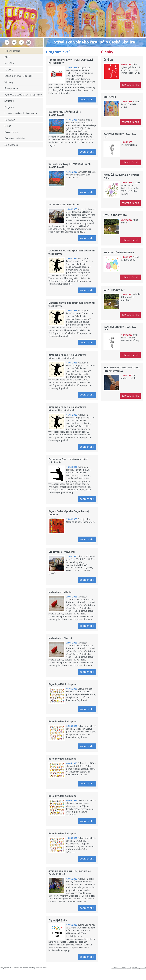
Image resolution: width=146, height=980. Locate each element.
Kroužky (9, 63)
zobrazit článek (130, 85)
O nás (8, 126)
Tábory (9, 69)
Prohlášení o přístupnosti (121, 968)
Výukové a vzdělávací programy (23, 95)
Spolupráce (11, 145)
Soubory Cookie (140, 968)
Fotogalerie (11, 88)
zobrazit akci (87, 100)
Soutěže (9, 101)
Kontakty (10, 120)
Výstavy (9, 82)
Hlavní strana (12, 51)
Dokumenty (11, 132)
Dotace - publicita (15, 138)
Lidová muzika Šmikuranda (21, 113)
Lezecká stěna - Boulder (18, 76)
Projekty (9, 107)
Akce (7, 57)
